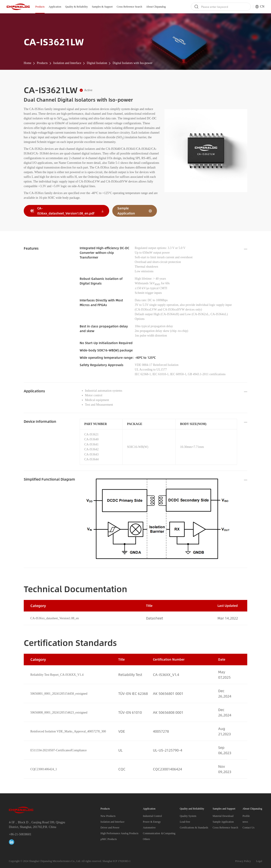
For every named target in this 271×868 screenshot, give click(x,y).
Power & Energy (152, 822)
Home (28, 63)
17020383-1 (124, 861)
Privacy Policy (243, 861)
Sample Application (223, 822)
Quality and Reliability (192, 809)
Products (40, 7)
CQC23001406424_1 (44, 769)
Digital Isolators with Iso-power (132, 63)
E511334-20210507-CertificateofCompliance (59, 750)
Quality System (188, 816)
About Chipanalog (156, 7)
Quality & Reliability (77, 7)
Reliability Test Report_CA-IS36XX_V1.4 (57, 675)
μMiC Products (109, 839)
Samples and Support (224, 809)
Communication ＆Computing (159, 833)
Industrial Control (152, 816)
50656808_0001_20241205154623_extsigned (59, 713)
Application (55, 7)
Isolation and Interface (67, 63)
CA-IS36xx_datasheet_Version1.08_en (55, 618)
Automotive (149, 828)
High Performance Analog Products (120, 833)
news (245, 822)
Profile (246, 816)
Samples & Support (102, 7)
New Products (108, 816)
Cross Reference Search (130, 7)
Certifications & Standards (194, 828)
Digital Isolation (97, 63)
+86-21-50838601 (20, 834)
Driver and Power (110, 828)
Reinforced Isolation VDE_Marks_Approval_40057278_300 (68, 731)
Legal (259, 861)
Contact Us (249, 828)
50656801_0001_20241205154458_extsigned (59, 694)
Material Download (223, 816)
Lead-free (185, 822)
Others (146, 839)
